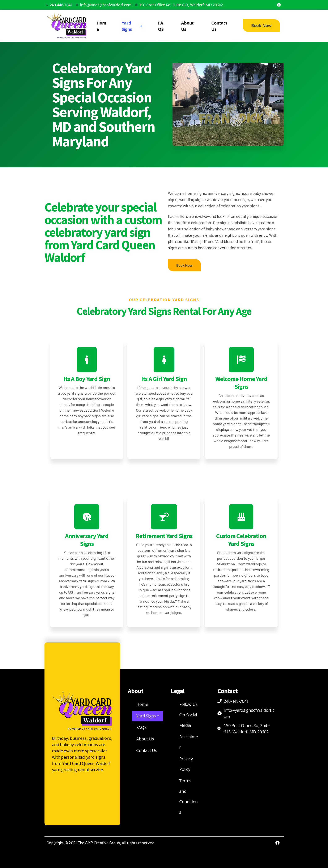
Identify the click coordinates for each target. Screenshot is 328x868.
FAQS (161, 26)
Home (101, 26)
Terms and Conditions (188, 796)
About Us (187, 26)
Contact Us (219, 26)
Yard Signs (133, 26)
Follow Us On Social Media (188, 715)
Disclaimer (189, 742)
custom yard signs (238, 553)
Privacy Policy (186, 764)
